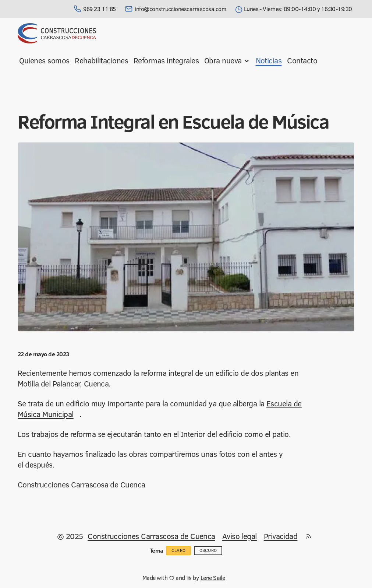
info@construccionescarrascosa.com (176, 9)
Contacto (302, 60)
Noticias (269, 60)
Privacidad (281, 536)
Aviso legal (240, 536)
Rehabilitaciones (101, 60)
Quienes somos (44, 60)
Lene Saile (213, 578)
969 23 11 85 (95, 9)
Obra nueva (227, 60)
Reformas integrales (166, 60)
